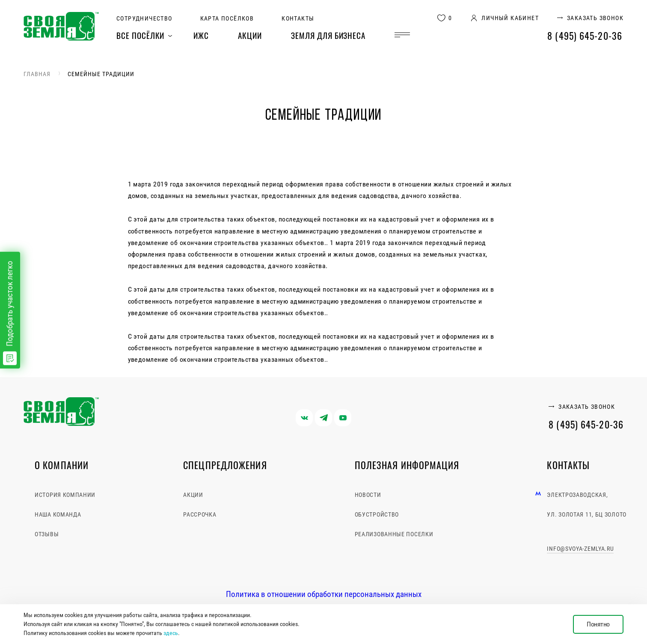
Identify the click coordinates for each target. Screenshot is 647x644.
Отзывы (47, 534)
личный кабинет (510, 18)
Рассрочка (200, 514)
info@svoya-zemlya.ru (580, 549)
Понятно (598, 624)
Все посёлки (140, 35)
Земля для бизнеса (328, 35)
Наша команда (58, 514)
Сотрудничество (144, 18)
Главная (37, 74)
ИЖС (201, 35)
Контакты (298, 18)
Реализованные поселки (394, 534)
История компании (65, 495)
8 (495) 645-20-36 (585, 35)
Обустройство (377, 514)
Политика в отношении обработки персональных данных (324, 594)
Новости (368, 495)
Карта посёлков (227, 18)
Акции (250, 35)
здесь (171, 633)
